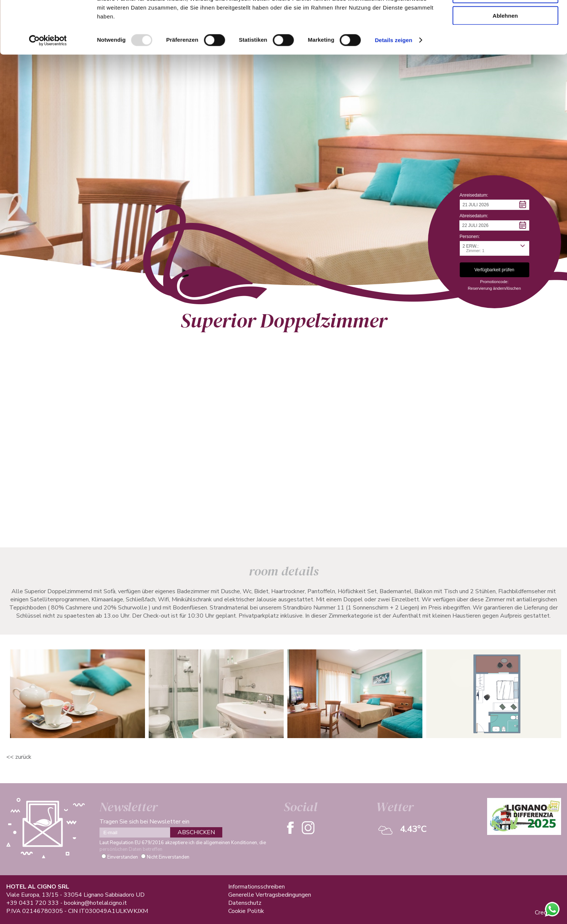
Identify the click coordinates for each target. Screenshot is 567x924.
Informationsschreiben (256, 887)
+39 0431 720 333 (33, 903)
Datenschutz (245, 903)
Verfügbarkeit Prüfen (188, 511)
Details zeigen (393, 86)
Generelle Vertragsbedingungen (270, 895)
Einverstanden (123, 857)
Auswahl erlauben (505, 40)
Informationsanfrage (95, 511)
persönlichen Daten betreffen (131, 849)
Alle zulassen (505, 18)
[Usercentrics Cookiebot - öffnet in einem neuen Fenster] (48, 86)
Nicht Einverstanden (168, 857)
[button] (495, 205)
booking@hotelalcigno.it (95, 903)
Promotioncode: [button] (494, 282)
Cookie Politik (246, 911)
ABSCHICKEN (196, 832)
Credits (544, 913)
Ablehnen (505, 62)
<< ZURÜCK (19, 757)
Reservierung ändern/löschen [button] (495, 288)
